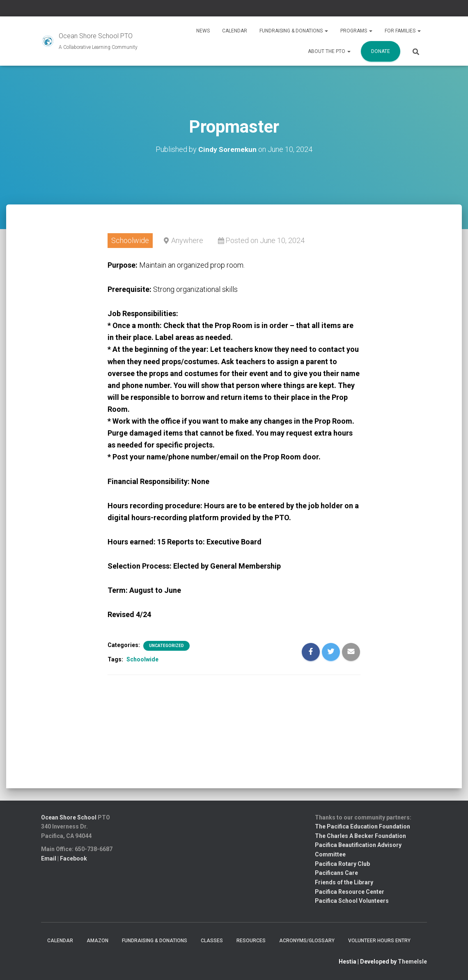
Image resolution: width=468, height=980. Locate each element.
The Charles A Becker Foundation (360, 836)
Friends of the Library (344, 882)
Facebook (73, 858)
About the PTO (329, 51)
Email (49, 858)
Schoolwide (142, 659)
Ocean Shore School (69, 817)
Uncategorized (166, 646)
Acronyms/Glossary (307, 941)
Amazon (97, 941)
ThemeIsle (412, 962)
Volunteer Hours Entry (379, 941)
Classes (212, 941)
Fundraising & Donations (294, 31)
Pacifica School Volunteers (352, 901)
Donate (381, 51)
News (203, 31)
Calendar (235, 31)
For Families (403, 31)
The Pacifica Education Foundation (362, 826)
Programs (356, 31)
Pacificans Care (336, 873)
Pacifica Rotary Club (342, 864)
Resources (251, 941)
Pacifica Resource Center (350, 892)
